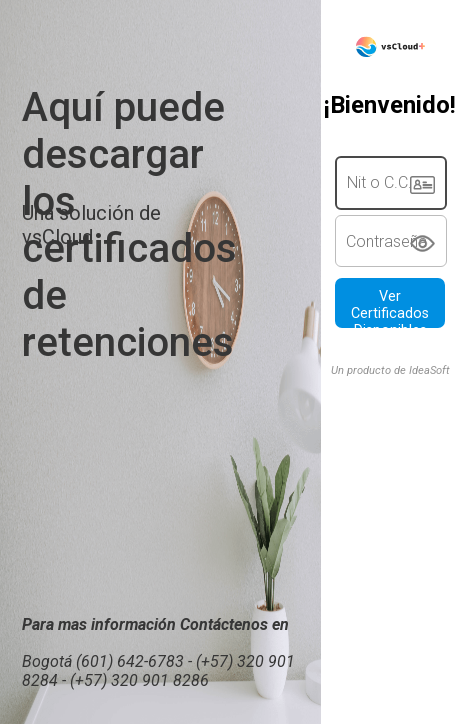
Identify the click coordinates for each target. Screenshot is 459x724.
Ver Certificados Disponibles (390, 308)
